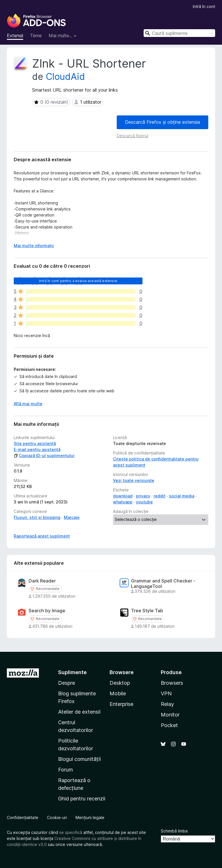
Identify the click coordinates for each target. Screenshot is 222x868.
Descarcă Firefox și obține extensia (162, 122)
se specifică (71, 832)
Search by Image (47, 611)
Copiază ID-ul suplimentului (44, 455)
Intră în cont (204, 6)
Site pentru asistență (35, 443)
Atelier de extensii (79, 712)
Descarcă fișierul (132, 136)
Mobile (118, 693)
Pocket (169, 725)
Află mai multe (28, 404)
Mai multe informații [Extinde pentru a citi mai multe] (34, 246)
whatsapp (123, 502)
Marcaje (72, 517)
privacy (143, 496)
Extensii (15, 36)
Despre (67, 683)
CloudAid (65, 77)
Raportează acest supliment (42, 536)
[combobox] (179, 33)
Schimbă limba (174, 831)
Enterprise (121, 704)
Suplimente (72, 672)
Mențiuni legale (90, 817)
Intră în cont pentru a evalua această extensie (78, 281)
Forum (66, 770)
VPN (166, 693)
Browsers (172, 683)
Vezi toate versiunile (134, 480)
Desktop (120, 683)
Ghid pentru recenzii (82, 799)
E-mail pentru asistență (37, 449)
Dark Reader (42, 581)
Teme (36, 36)
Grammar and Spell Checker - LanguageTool (163, 584)
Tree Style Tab (147, 611)
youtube (144, 502)
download (123, 496)
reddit (160, 496)
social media (182, 496)
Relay (167, 704)
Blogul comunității (79, 759)
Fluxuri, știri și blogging (37, 517)
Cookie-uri (57, 817)
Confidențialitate (23, 817)
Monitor (170, 715)
